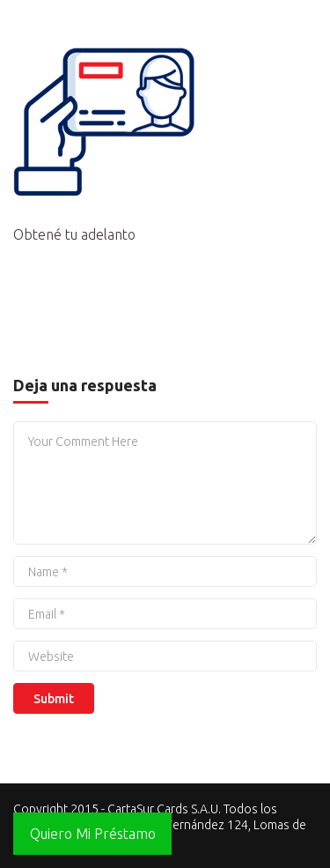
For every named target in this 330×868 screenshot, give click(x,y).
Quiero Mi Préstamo (93, 834)
